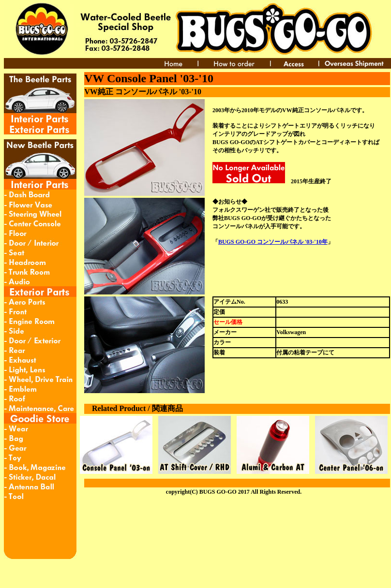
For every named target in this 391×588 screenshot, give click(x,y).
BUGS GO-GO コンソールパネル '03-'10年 (273, 242)
